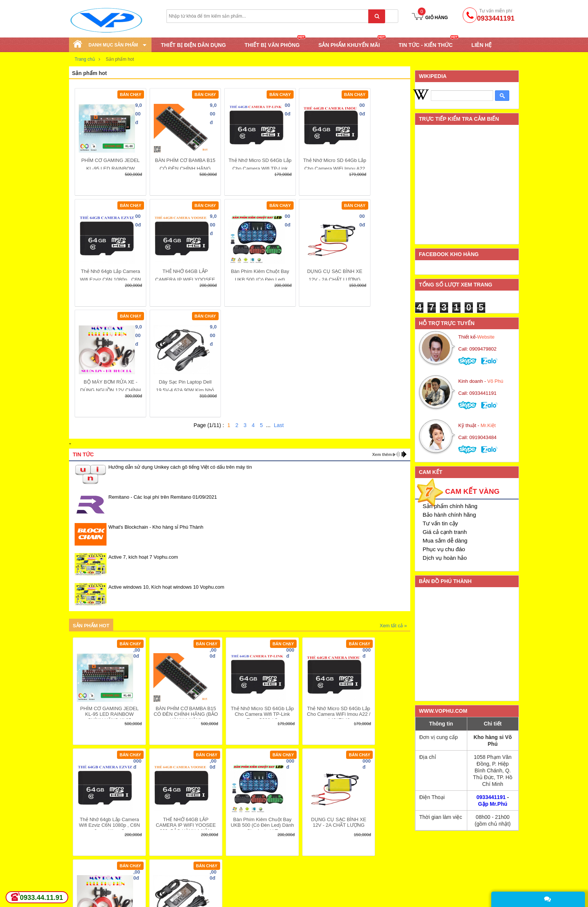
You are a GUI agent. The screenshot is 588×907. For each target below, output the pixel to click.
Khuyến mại (83, 868)
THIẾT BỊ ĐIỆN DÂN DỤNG (193, 45)
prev (398, 343)
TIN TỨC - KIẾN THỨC (426, 44)
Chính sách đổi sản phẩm (189, 868)
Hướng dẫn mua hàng (275, 868)
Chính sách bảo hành (184, 877)
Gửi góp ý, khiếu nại (362, 887)
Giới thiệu (350, 859)
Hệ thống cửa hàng (271, 859)
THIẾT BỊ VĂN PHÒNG (272, 44)
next (404, 343)
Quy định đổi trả (268, 887)
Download (81, 887)
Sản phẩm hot (91, 515)
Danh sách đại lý (358, 896)
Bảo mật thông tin (360, 877)
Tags (75, 896)
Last (279, 315)
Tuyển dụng (353, 868)
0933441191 (491, 797)
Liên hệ (481, 45)
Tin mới (78, 859)
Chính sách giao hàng (184, 859)
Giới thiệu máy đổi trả (184, 896)
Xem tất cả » (393, 515)
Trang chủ (85, 59)
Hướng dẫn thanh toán (275, 877)
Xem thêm (382, 343)
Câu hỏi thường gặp (272, 896)
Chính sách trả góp (181, 887)
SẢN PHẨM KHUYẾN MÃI (349, 44)
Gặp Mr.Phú (493, 804)
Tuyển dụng (83, 877)
